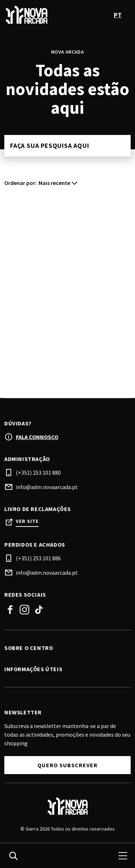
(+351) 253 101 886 (38, 558)
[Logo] (67, 806)
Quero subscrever (67, 765)
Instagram (24, 610)
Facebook (10, 610)
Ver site (27, 521)
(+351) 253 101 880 (38, 473)
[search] (13, 856)
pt (118, 15)
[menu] (123, 856)
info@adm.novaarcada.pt (47, 487)
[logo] (37, 15)
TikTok (39, 610)
